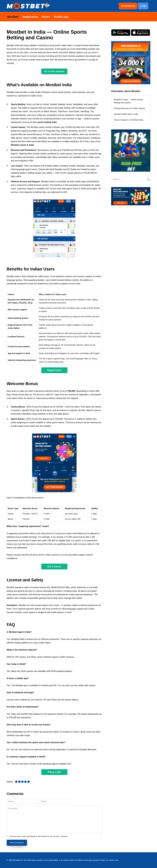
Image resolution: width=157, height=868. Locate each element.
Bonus (46, 16)
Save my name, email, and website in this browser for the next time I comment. (39, 836)
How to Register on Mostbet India (129, 120)
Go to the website (54, 71)
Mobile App (61, 16)
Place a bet (54, 772)
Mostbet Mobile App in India (126, 114)
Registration (30, 16)
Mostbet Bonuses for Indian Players (130, 108)
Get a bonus (54, 566)
